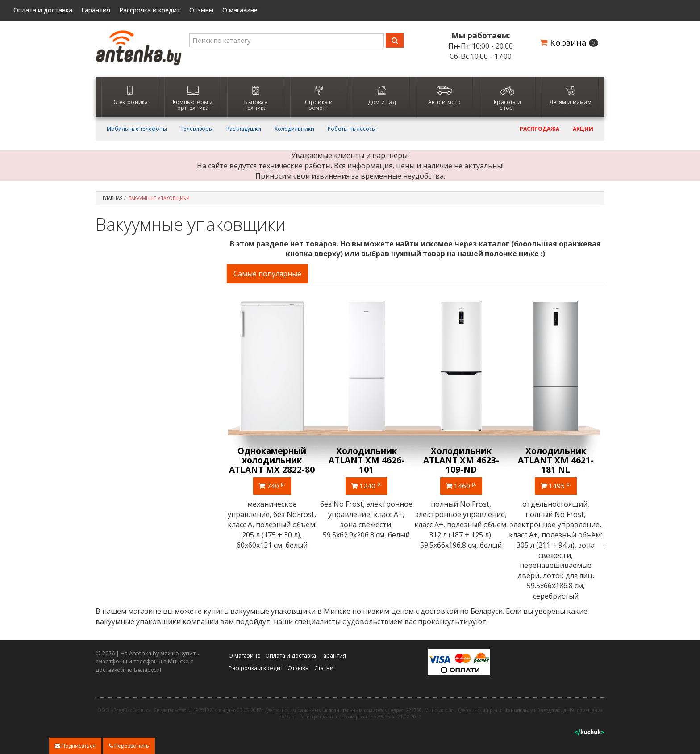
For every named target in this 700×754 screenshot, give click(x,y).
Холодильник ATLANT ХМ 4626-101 (368, 460)
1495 (557, 485)
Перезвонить (129, 746)
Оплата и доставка (43, 10)
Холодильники (294, 129)
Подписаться (75, 746)
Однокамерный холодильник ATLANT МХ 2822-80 (273, 460)
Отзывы (201, 10)
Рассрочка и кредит (150, 10)
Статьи (324, 668)
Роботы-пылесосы (352, 129)
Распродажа (540, 129)
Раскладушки (244, 129)
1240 (368, 485)
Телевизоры (197, 129)
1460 (462, 485)
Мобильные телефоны (137, 129)
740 (273, 485)
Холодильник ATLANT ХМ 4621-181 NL (557, 460)
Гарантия (96, 10)
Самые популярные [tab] (267, 274)
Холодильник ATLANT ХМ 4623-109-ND (462, 460)
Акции (583, 129)
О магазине (240, 10)
